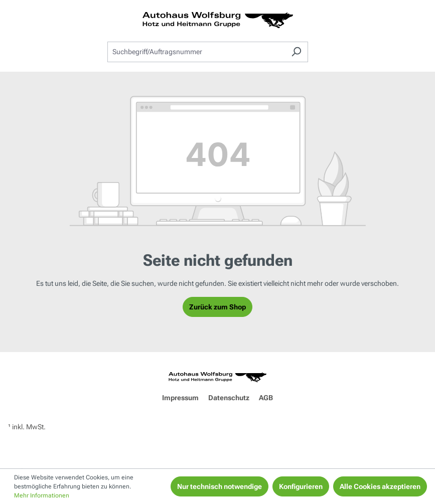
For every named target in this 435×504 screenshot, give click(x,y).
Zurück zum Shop (217, 307)
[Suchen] (296, 52)
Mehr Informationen (42, 495)
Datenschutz (229, 398)
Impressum (180, 398)
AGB (266, 398)
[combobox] (196, 52)
